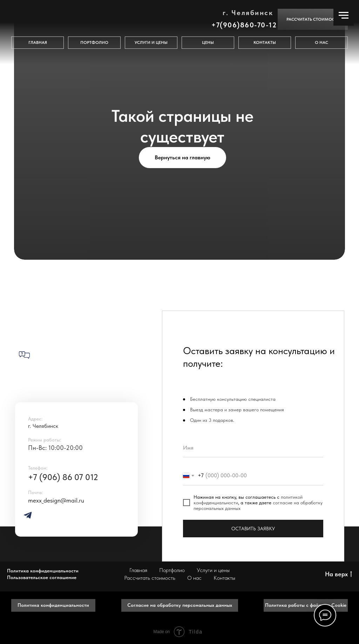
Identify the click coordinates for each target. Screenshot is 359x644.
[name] (253, 448)
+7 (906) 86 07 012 (63, 477)
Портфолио (172, 570)
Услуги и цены (213, 570)
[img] (28, 515)
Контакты (224, 578)
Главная (138, 570)
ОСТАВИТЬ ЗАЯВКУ (253, 529)
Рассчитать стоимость (150, 578)
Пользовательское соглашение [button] (42, 577)
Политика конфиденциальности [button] (43, 571)
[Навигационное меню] (344, 15)
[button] (313, 19)
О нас (194, 578)
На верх (338, 574)
